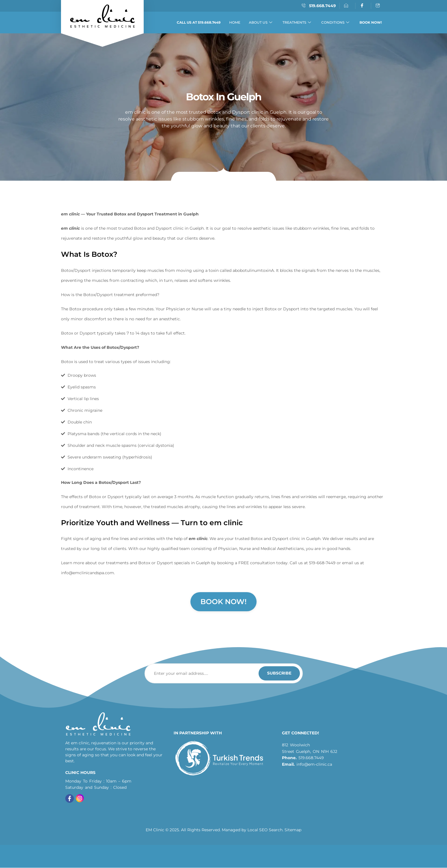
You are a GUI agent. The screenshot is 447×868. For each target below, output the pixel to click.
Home (235, 22)
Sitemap (293, 830)
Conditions (335, 23)
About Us (261, 23)
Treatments (297, 23)
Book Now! (223, 602)
